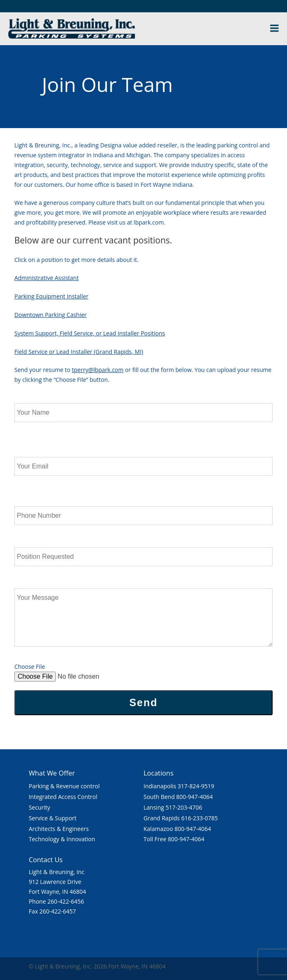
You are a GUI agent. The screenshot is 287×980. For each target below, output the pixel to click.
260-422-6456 (65, 901)
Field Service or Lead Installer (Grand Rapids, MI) (79, 352)
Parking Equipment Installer (51, 296)
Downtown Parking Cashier (51, 315)
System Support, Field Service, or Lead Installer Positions (90, 333)
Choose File (30, 667)
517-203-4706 (184, 807)
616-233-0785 (199, 818)
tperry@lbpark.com (98, 370)
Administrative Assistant (47, 278)
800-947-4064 (194, 797)
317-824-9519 (196, 786)
